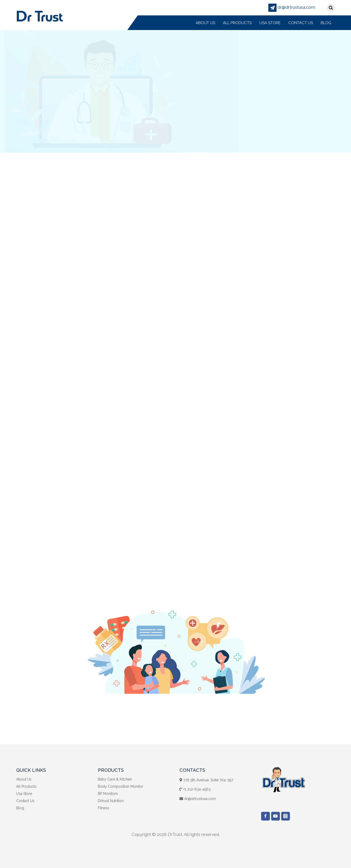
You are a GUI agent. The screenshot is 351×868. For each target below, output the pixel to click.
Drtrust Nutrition (111, 801)
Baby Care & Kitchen (115, 779)
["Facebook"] (265, 816)
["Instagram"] (286, 816)
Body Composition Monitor (121, 786)
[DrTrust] (40, 16)
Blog (326, 23)
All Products (237, 23)
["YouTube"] (276, 816)
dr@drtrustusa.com (292, 7)
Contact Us (301, 23)
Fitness (104, 808)
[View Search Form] (331, 8)
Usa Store (270, 23)
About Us (205, 23)
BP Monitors (108, 794)
